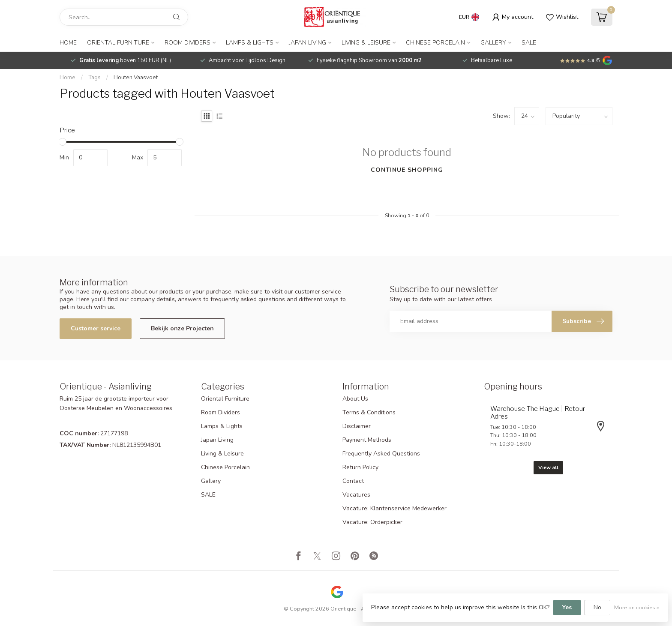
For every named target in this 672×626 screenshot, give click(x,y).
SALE (529, 43)
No (597, 607)
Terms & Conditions (369, 412)
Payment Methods (367, 440)
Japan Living (307, 43)
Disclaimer (357, 426)
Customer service (96, 328)
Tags (94, 78)
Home (68, 43)
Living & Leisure (366, 43)
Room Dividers (187, 43)
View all (548, 467)
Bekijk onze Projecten (182, 328)
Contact (353, 481)
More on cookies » (637, 607)
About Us (355, 399)
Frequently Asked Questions (381, 454)
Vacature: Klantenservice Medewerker (394, 508)
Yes (567, 607)
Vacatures (356, 495)
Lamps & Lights (250, 43)
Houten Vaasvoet (136, 78)
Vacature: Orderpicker (372, 522)
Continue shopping (407, 170)
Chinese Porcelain (435, 43)
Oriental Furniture (118, 43)
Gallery (493, 43)
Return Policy (360, 467)
